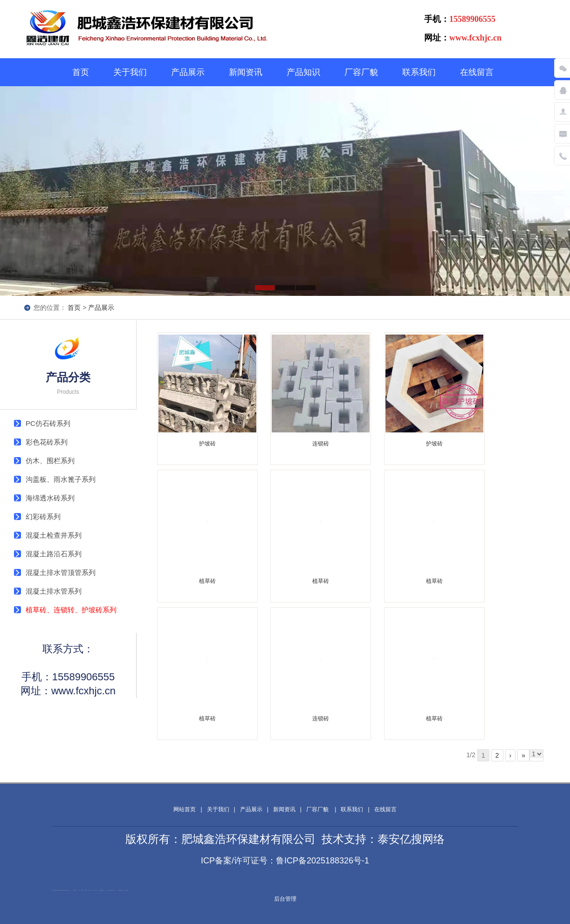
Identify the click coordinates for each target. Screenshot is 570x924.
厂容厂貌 (361, 72)
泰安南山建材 (61, 890)
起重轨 (92, 890)
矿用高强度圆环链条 (75, 890)
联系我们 (419, 72)
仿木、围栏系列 (50, 461)
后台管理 (285, 899)
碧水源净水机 (114, 890)
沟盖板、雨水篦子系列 (61, 479)
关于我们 (130, 72)
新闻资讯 (246, 72)
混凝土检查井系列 (54, 535)
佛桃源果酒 (100, 890)
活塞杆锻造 (102, 890)
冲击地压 (112, 890)
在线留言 (477, 72)
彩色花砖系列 (47, 442)
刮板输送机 (122, 890)
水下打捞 (106, 890)
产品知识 (303, 72)
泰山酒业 (86, 890)
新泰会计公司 (58, 890)
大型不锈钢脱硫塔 (119, 890)
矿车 (79, 890)
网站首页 (185, 809)
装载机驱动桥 (126, 890)
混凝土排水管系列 (54, 591)
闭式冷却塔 (53, 890)
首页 (81, 72)
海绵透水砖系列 (50, 498)
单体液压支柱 (110, 890)
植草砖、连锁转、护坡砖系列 (71, 610)
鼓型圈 (89, 890)
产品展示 (188, 72)
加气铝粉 (55, 890)
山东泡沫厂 (69, 890)
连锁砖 (321, 444)
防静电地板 (82, 890)
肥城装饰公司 (63, 890)
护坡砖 (207, 444)
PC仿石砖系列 (48, 423)
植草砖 (207, 581)
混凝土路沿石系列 (54, 554)
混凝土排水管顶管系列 (61, 572)
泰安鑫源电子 (96, 890)
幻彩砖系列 (43, 517)
